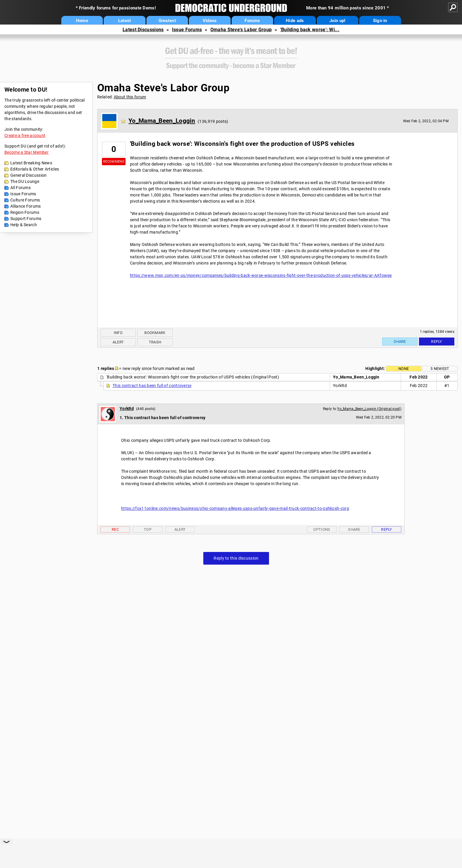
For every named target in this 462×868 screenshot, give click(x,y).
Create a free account (25, 135)
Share (400, 342)
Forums (252, 21)
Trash (155, 342)
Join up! (337, 21)
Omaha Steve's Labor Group (241, 30)
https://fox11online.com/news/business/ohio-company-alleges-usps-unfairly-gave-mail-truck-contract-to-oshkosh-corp (235, 508)
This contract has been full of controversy (152, 386)
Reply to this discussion (236, 558)
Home (82, 21)
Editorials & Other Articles (35, 169)
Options (322, 529)
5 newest (440, 369)
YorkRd (127, 409)
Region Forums (25, 212)
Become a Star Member (27, 152)
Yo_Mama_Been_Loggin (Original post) (369, 409)
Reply (437, 342)
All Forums (20, 188)
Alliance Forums (26, 206)
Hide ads (295, 21)
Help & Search (24, 225)
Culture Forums (25, 200)
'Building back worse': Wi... (310, 30)
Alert (118, 342)
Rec (115, 529)
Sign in (380, 21)
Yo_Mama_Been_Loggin (162, 121)
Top (148, 529)
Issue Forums (187, 30)
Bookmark (155, 333)
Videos (210, 21)
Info (118, 333)
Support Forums (26, 219)
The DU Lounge (25, 181)
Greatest (167, 21)
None (404, 369)
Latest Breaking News (31, 163)
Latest (125, 21)
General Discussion (28, 175)
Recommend (114, 162)
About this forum (130, 97)
